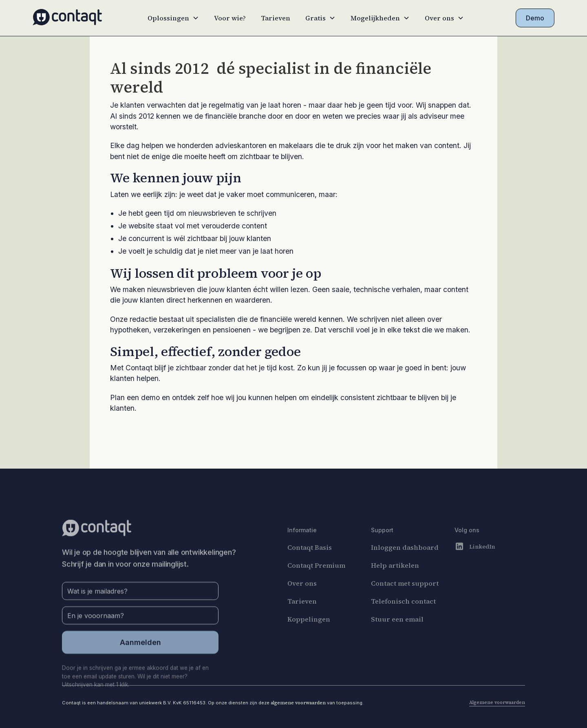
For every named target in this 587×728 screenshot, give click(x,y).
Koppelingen (309, 634)
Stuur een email (397, 634)
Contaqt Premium (316, 580)
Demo (535, 18)
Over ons (302, 598)
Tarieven (276, 18)
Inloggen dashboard (405, 562)
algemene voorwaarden (298, 703)
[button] (173, 18)
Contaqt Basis (310, 562)
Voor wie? (230, 18)
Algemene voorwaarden (497, 702)
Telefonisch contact (403, 616)
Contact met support (405, 598)
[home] (67, 18)
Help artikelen (395, 580)
